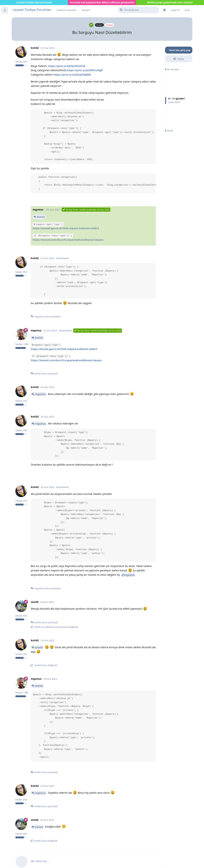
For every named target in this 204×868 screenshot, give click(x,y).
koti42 (41, 217)
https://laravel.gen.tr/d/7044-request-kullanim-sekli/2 (66, 228)
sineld (39, 647)
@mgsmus (128, 575)
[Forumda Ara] (139, 10)
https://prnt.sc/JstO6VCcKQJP (85, 70)
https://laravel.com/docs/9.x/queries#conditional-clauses (68, 240)
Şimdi (169, 131)
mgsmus (40, 394)
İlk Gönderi (172, 69)
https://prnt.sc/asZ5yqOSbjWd (72, 75)
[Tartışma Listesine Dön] (5, 10)
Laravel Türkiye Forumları (32, 10)
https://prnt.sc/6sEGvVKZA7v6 (67, 66)
